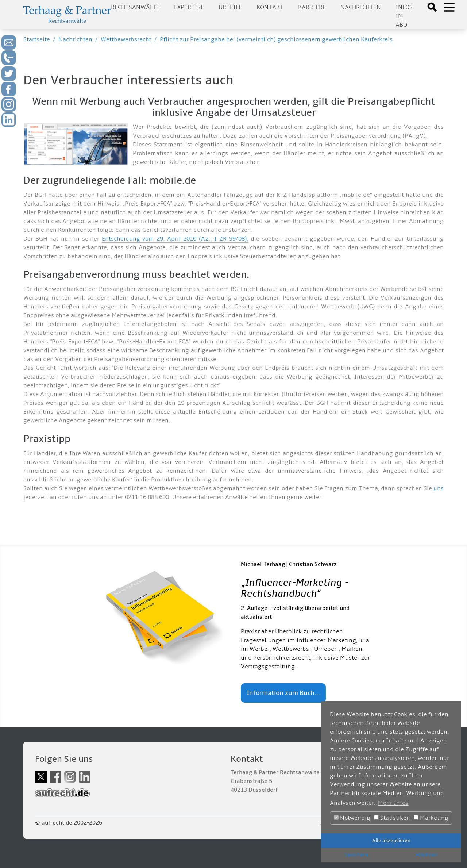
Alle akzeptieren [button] (391, 840)
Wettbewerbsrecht (126, 39)
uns (439, 488)
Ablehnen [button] (426, 855)
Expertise (189, 7)
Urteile (230, 7)
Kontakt (270, 7)
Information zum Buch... (283, 693)
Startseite (37, 39)
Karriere (312, 7)
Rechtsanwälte (135, 7)
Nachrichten (361, 7)
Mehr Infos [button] (393, 803)
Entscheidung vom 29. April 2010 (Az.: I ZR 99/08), (175, 239)
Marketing (431, 818)
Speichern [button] (356, 855)
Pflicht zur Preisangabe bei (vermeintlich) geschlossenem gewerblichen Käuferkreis (276, 39)
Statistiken (392, 818)
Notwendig (352, 818)
